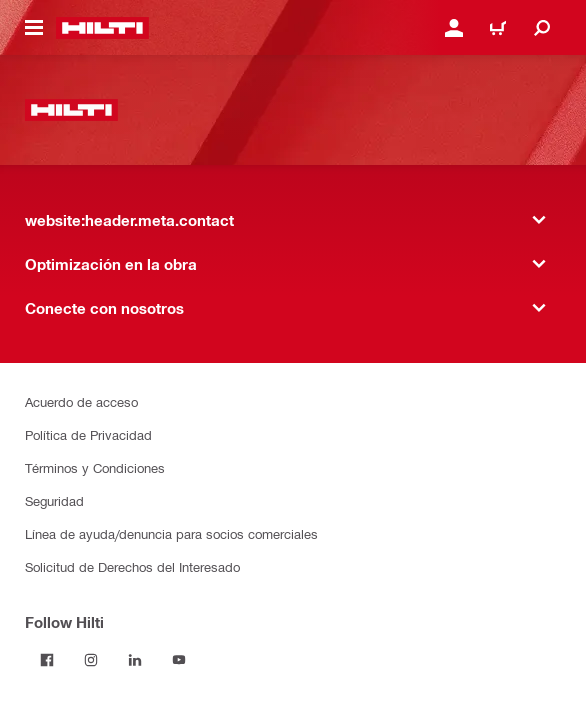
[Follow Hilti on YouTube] (179, 660)
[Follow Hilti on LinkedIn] (135, 660)
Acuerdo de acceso (81, 401)
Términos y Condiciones (95, 467)
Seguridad (54, 500)
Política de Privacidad (88, 434)
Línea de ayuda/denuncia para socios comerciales (171, 533)
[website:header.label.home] (102, 28)
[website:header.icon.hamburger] (34, 28)
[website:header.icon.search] (542, 28)
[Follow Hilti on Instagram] (91, 660)
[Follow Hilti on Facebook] (47, 660)
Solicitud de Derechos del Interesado (132, 566)
